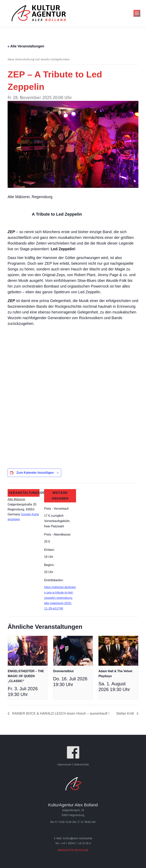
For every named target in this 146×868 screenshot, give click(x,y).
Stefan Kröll (125, 713)
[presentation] (28, 651)
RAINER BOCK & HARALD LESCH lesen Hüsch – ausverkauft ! (60, 713)
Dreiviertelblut (63, 671)
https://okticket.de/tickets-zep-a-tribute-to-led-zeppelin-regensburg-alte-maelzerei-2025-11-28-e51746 (60, 598)
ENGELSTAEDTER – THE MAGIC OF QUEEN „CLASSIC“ (26, 676)
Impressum (64, 765)
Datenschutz (81, 765)
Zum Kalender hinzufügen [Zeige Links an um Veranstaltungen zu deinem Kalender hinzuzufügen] (35, 473)
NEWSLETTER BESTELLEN (73, 850)
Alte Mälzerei (16, 499)
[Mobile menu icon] (137, 13)
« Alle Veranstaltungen (26, 46)
